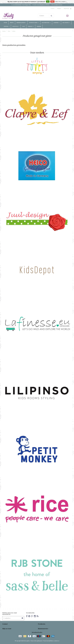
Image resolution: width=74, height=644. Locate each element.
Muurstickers (34, 23)
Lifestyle (16, 26)
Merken (39, 26)
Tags (9, 31)
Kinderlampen (21, 23)
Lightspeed (39, 641)
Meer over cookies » (61, 2)
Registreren (66, 8)
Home (5, 23)
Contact (52, 8)
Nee (52, 2)
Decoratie (66, 23)
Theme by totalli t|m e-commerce (51, 641)
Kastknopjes (46, 23)
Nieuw (12, 23)
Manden (57, 23)
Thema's (31, 26)
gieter (14, 31)
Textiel (7, 26)
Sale (23, 26)
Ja (48, 2)
